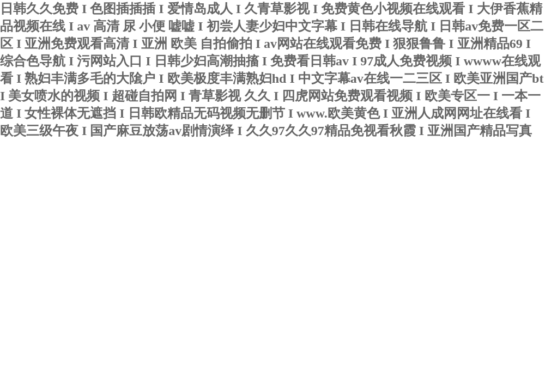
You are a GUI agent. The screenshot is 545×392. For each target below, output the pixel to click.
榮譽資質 (263, 204)
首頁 (6, 203)
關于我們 (45, 204)
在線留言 (317, 204)
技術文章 (154, 204)
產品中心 (208, 204)
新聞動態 (99, 204)
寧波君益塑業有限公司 (134, 164)
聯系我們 (372, 204)
